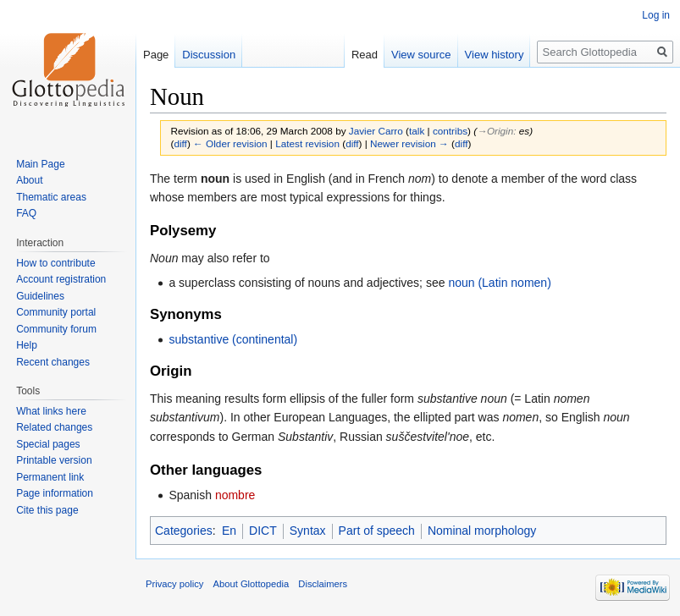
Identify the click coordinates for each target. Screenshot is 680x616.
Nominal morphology (482, 531)
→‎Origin (495, 131)
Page (156, 55)
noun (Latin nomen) (499, 283)
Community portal (56, 312)
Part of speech (377, 531)
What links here (51, 411)
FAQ (26, 213)
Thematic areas (51, 197)
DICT (263, 531)
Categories (184, 531)
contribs (450, 131)
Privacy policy (174, 584)
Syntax (308, 531)
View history (495, 55)
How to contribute (55, 263)
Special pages (48, 444)
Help (27, 345)
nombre (235, 495)
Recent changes (53, 362)
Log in (656, 15)
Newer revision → (409, 143)
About (29, 180)
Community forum (56, 329)
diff (180, 143)
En (229, 531)
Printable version (54, 460)
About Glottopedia (252, 584)
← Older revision (230, 143)
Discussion (209, 55)
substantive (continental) (233, 339)
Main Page (40, 164)
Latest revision (307, 143)
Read (365, 55)
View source (421, 55)
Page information (55, 493)
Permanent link (50, 477)
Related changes (54, 427)
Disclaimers (323, 584)
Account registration (61, 279)
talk (417, 131)
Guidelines (40, 296)
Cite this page (47, 510)
